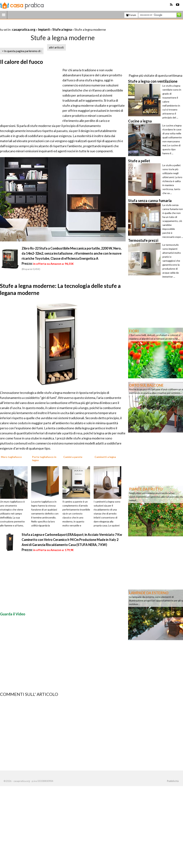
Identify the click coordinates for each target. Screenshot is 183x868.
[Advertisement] (42, 25)
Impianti (44, 29)
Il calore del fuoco (21, 62)
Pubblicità (173, 781)
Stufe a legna (62, 29)
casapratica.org (24, 29)
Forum (131, 15)
